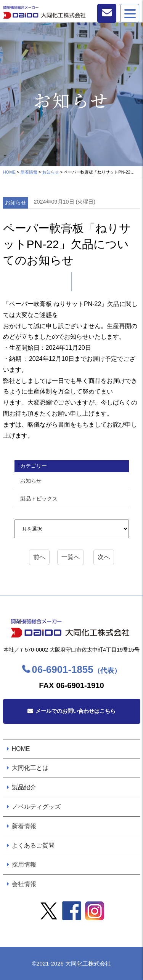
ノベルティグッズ (36, 807)
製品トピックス (39, 499)
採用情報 (24, 864)
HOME (10, 172)
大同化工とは (30, 768)
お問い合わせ (107, 13)
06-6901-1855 (76, 669)
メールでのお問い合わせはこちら (76, 711)
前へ (39, 557)
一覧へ (71, 557)
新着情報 (29, 172)
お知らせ (51, 172)
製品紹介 (24, 787)
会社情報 (24, 884)
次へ (104, 557)
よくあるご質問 (33, 845)
